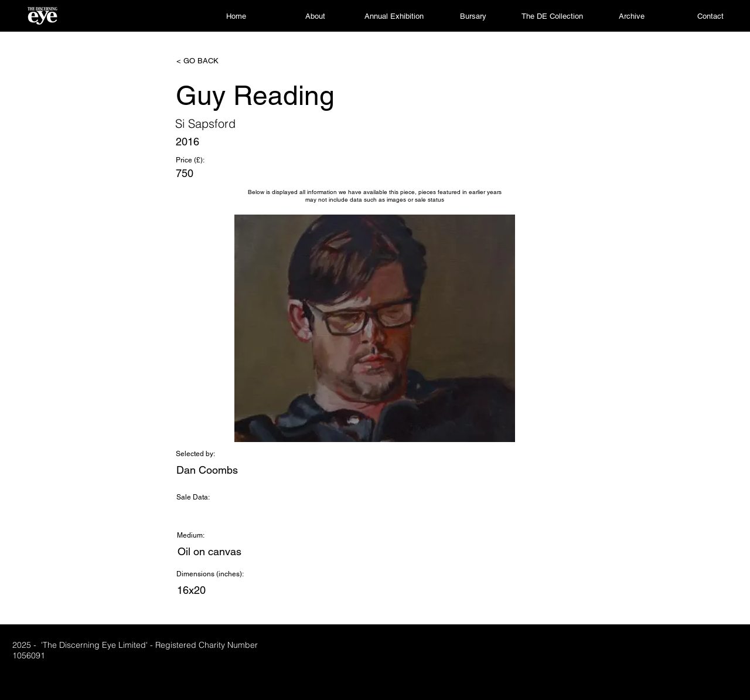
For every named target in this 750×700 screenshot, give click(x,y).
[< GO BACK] (215, 61)
